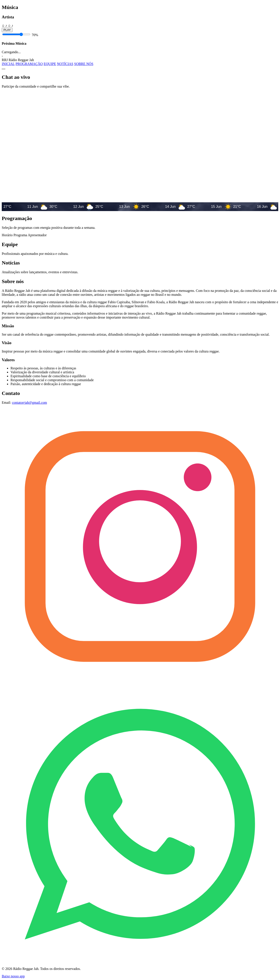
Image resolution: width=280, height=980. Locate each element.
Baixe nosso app (13, 976)
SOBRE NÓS (84, 64)
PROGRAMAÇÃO (29, 64)
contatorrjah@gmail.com (30, 403)
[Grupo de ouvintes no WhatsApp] (140, 961)
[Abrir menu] (3, 69)
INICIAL (8, 64)
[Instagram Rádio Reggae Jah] (140, 684)
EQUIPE (50, 64)
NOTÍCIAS (65, 64)
